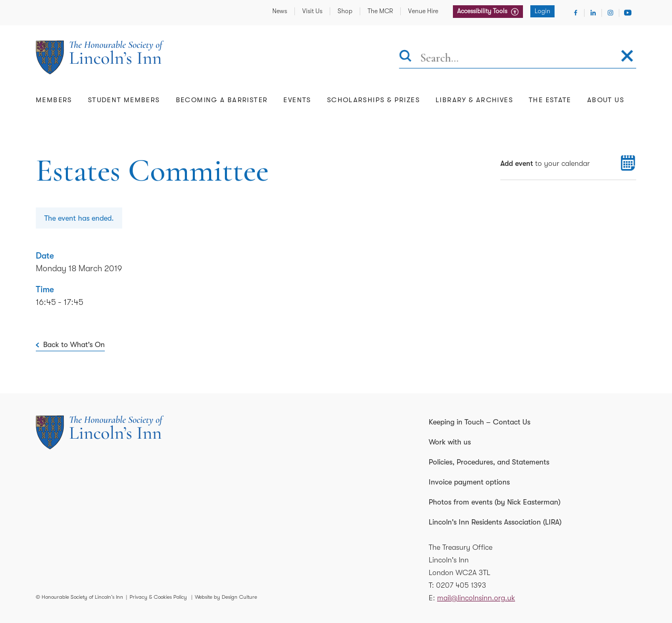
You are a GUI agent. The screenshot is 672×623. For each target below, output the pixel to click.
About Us (606, 100)
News (280, 11)
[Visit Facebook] (576, 13)
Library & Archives (474, 100)
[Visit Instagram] (610, 13)
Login (542, 11)
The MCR (380, 11)
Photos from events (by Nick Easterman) (495, 502)
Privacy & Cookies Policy (158, 597)
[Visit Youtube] (628, 13)
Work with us (450, 442)
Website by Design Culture (226, 597)
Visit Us (312, 11)
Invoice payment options (469, 482)
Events (297, 100)
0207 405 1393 (461, 585)
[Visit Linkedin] (593, 13)
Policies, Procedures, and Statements (489, 462)
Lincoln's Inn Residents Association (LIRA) (495, 522)
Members (54, 100)
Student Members (124, 100)
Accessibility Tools (483, 11)
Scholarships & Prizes (373, 100)
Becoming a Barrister (222, 100)
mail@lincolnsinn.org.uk (476, 598)
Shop (345, 11)
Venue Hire (423, 11)
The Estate (550, 100)
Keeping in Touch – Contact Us (480, 422)
